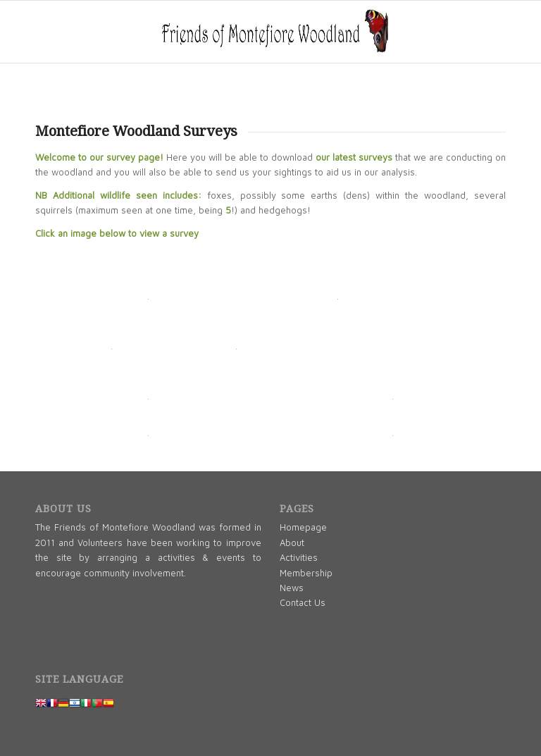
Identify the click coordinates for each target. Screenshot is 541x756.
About (292, 543)
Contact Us (303, 602)
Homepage (303, 527)
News (292, 588)
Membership (306, 573)
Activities (299, 557)
